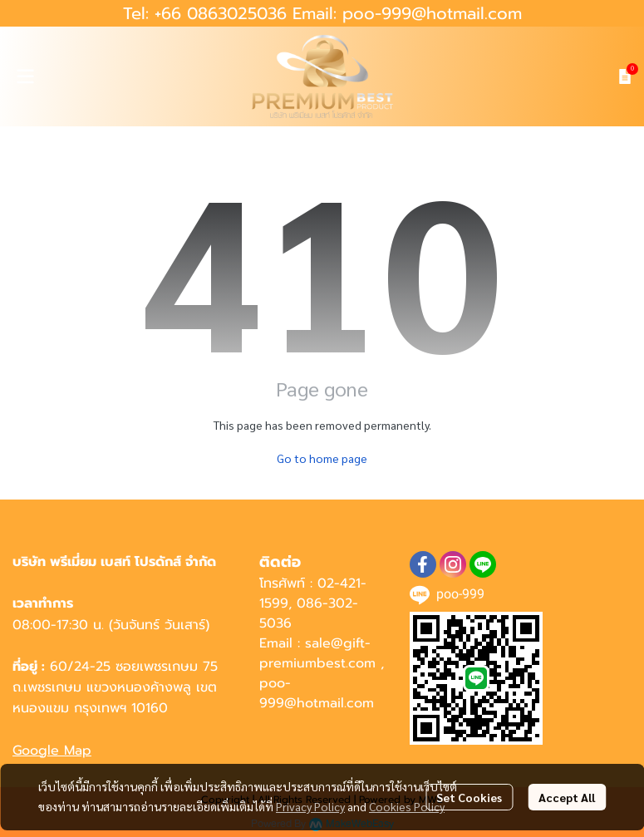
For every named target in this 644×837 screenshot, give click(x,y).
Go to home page (322, 458)
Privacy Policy (310, 806)
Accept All (567, 797)
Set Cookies (469, 797)
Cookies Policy (407, 806)
